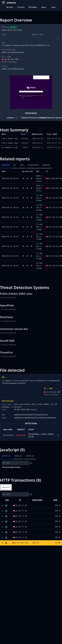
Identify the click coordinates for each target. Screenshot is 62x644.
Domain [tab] (6, 165)
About (44, 7)
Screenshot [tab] (33, 165)
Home (10, 7)
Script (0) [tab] (6, 456)
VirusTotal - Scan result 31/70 (41, 435)
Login (53, 7)
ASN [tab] (22, 165)
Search (21, 7)
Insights (33, 7)
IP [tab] (15, 165)
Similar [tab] (46, 165)
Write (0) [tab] (30, 456)
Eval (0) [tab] (18, 456)
